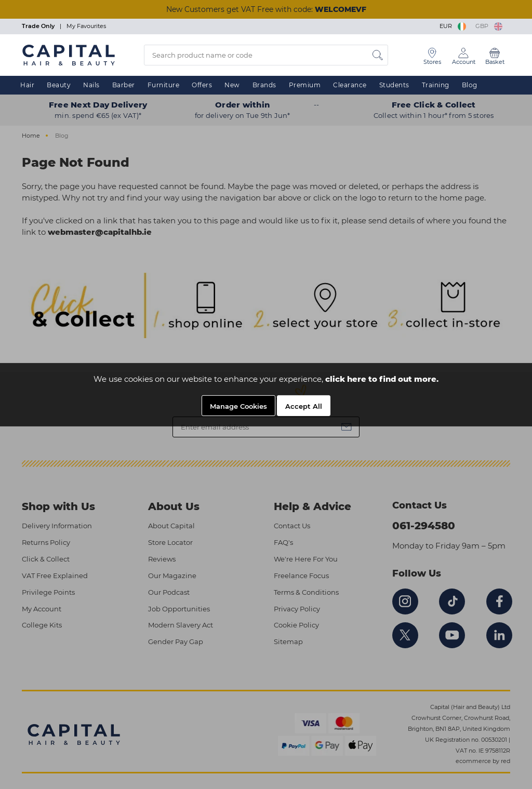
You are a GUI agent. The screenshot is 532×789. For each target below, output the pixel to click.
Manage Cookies (238, 406)
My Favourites (86, 26)
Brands (264, 85)
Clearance (350, 85)
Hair (27, 85)
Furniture (164, 85)
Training (436, 85)
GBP (489, 26)
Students (394, 85)
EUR (454, 26)
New (232, 85)
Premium (305, 85)
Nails (91, 85)
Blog (470, 85)
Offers (202, 85)
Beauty (59, 85)
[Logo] (69, 55)
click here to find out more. (382, 379)
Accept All (304, 406)
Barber (124, 85)
